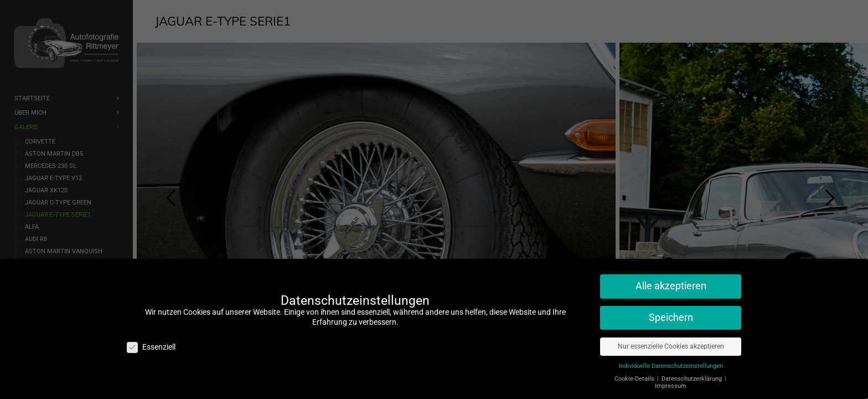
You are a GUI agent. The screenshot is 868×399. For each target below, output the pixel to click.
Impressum (671, 386)
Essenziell (151, 347)
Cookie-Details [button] (635, 379)
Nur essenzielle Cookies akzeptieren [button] (671, 346)
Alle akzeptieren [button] (671, 286)
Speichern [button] (671, 318)
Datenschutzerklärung (693, 379)
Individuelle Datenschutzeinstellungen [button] (671, 366)
